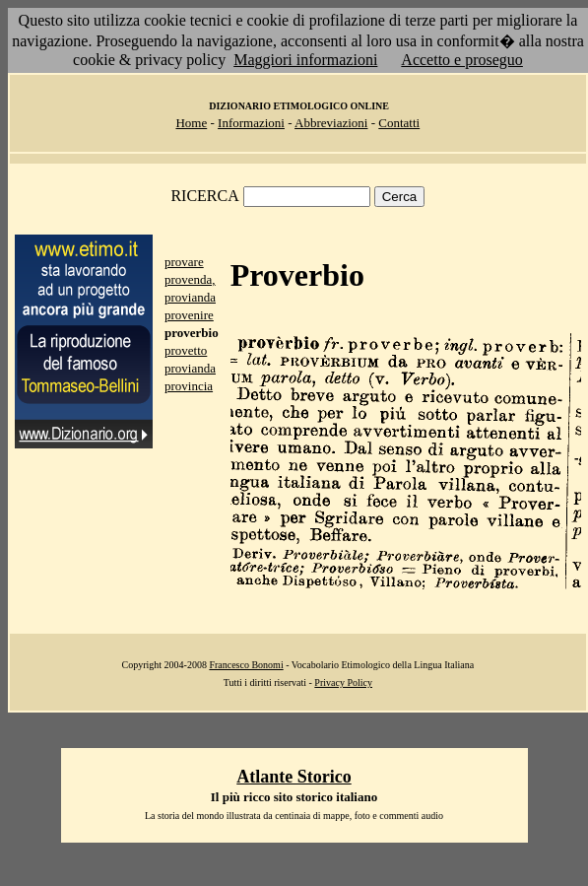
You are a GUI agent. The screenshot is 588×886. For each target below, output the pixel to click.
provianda (190, 368)
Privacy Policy (343, 682)
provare (184, 262)
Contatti (399, 123)
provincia (189, 386)
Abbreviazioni (331, 123)
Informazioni (251, 123)
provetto (186, 350)
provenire (189, 315)
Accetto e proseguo (462, 60)
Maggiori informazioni (305, 60)
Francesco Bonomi (246, 665)
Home (191, 123)
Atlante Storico (294, 777)
